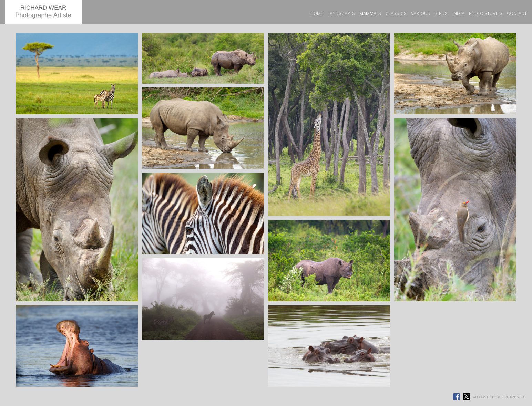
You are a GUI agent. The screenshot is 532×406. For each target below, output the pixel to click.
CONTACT (517, 13)
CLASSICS (396, 13)
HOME (317, 13)
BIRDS (441, 13)
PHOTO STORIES (486, 13)
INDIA (458, 13)
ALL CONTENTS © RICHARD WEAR (500, 397)
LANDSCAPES (341, 13)
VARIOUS (421, 13)
